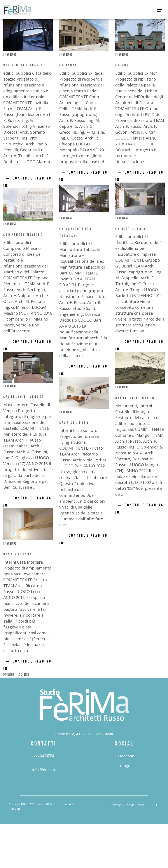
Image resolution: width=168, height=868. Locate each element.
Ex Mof (122, 65)
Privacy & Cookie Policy (127, 805)
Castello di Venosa (24, 397)
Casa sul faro (74, 423)
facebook (124, 756)
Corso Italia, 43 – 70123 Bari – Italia (84, 734)
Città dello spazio (23, 65)
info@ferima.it (44, 770)
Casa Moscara (18, 554)
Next (26, 675)
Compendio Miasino (23, 235)
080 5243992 (44, 755)
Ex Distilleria (130, 229)
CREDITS (153, 805)
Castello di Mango (135, 398)
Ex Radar (68, 65)
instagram (124, 766)
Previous (9, 675)
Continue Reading (32, 178)
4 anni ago (10, 55)
